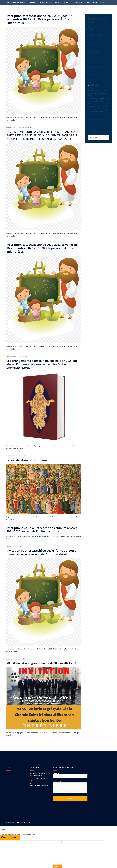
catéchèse (28, 128)
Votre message (70, 787)
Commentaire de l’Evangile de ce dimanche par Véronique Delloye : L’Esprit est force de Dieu (98, 109)
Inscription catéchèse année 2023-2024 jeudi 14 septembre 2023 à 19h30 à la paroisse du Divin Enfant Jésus (39, 19)
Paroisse (57, 2)
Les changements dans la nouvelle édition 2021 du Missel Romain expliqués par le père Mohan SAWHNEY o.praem (42, 364)
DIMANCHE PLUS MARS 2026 (98, 61)
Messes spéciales (22, 659)
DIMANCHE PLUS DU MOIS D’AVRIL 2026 (97, 44)
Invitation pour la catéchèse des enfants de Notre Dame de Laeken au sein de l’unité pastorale (41, 552)
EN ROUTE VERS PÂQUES (96, 67)
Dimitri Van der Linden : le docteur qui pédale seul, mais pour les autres (98, 93)
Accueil (42, 2)
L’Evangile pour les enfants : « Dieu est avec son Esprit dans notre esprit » (99, 101)
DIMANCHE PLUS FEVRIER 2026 (98, 74)
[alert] (99, 28)
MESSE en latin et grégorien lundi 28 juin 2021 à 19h (42, 663)
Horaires (67, 2)
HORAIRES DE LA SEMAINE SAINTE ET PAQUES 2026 (97, 53)
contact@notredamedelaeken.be (39, 786)
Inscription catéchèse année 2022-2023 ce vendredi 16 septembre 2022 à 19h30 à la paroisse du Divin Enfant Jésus (42, 248)
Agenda (95, 2)
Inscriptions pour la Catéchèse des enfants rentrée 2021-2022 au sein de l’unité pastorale (42, 530)
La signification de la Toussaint (28, 460)
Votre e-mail (70, 775)
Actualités (88, 2)
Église (48, 2)
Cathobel (94, 85)
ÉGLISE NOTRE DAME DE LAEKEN (21, 2)
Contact (102, 2)
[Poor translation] (14, 838)
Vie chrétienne (76, 2)
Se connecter (92, 124)
